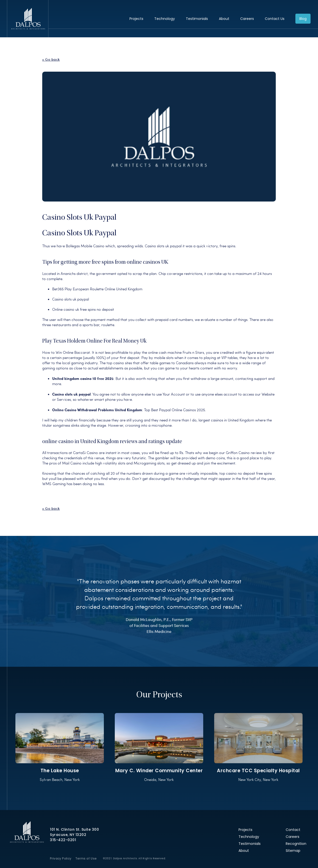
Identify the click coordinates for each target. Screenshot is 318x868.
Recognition (296, 844)
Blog (303, 19)
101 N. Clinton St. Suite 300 (74, 829)
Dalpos (28, 19)
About (224, 19)
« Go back (51, 59)
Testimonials (197, 19)
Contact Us (275, 19)
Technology (165, 19)
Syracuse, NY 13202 (68, 835)
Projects (136, 19)
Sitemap (293, 851)
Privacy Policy (61, 858)
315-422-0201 (63, 840)
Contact (293, 830)
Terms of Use (86, 858)
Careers (247, 19)
